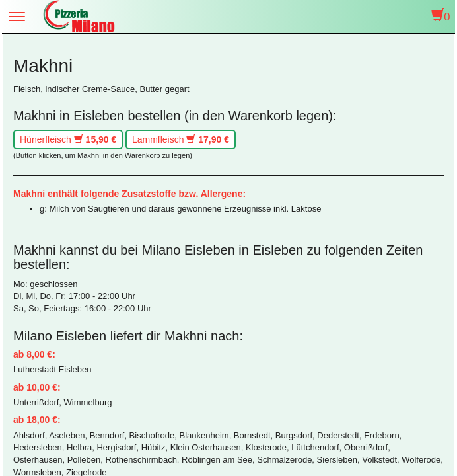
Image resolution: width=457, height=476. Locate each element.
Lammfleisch (181, 139)
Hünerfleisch (68, 139)
